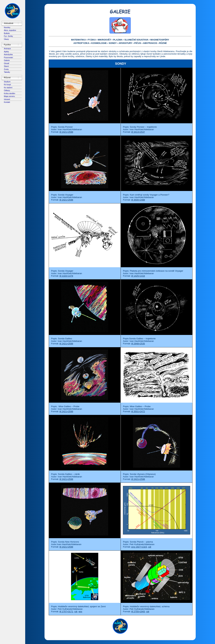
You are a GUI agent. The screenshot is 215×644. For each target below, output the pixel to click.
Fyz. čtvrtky (8, 36)
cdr (150, 547)
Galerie (7, 60)
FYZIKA (92, 40)
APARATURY (125, 43)
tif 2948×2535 (138, 344)
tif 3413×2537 (138, 132)
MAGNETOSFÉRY (160, 40)
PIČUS (138, 43)
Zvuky (6, 69)
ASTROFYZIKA (81, 43)
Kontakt (7, 102)
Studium (7, 82)
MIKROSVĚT (104, 40)
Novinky (7, 27)
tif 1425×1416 (138, 276)
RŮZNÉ (163, 43)
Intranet (7, 99)
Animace (7, 49)
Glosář (6, 63)
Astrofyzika (8, 54)
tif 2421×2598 (66, 132)
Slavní (6, 66)
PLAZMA (118, 40)
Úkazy (6, 39)
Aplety (6, 52)
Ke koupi (7, 84)
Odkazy (7, 90)
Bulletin (7, 33)
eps (80, 611)
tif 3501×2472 (138, 411)
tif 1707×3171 (66, 611)
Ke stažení (8, 88)
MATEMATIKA (78, 40)
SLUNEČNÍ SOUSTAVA (136, 40)
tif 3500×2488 (138, 200)
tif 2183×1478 (66, 276)
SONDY (113, 43)
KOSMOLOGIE (99, 43)
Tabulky (7, 72)
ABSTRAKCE (150, 43)
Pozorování (8, 57)
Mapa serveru (9, 96)
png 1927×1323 (139, 547)
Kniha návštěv (9, 93)
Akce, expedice (10, 30)
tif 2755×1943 (138, 611)
